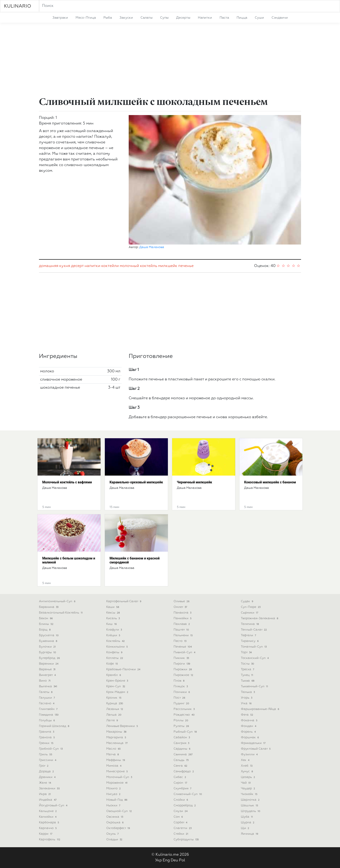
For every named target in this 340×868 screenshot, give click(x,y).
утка (247, 703)
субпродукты (187, 840)
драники (48, 777)
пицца (242, 18)
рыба (108, 18)
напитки (205, 18)
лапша (114, 715)
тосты (248, 664)
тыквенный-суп (255, 686)
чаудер (248, 789)
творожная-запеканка (260, 618)
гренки (47, 743)
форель (249, 732)
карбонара (49, 823)
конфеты (115, 652)
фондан (249, 726)
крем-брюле (118, 681)
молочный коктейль (138, 266)
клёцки (114, 635)
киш (112, 624)
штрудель (251, 811)
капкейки (48, 817)
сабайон (182, 737)
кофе (113, 664)
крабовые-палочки (124, 669)
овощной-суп (119, 811)
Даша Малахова (152, 247)
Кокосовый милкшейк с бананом (270, 482)
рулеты (182, 726)
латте (113, 720)
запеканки (50, 789)
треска (248, 669)
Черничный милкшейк (194, 482)
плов (179, 681)
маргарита (117, 737)
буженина (49, 641)
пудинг (182, 703)
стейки (181, 834)
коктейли (110, 266)
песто (180, 641)
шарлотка (251, 800)
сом (179, 817)
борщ (45, 630)
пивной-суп (185, 652)
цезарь (248, 777)
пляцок (181, 686)
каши (113, 607)
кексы (113, 613)
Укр (158, 860)
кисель (113, 618)
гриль (46, 754)
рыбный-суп (186, 732)
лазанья (115, 709)
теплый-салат (254, 630)
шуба (247, 817)
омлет (181, 607)
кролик (114, 698)
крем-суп (116, 686)
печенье (186, 266)
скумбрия (183, 789)
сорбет (181, 823)
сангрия (182, 743)
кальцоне (48, 811)
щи (245, 828)
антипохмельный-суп (58, 601)
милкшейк (168, 266)
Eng (166, 860)
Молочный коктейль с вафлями (67, 482)
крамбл (114, 675)
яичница (250, 834)
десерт (77, 266)
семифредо (184, 771)
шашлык (250, 806)
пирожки (183, 669)
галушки (47, 698)
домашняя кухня (55, 266)
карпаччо (48, 828)
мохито (114, 789)
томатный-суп (254, 647)
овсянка (115, 817)
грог (44, 766)
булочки (48, 647)
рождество (185, 715)
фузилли (250, 754)
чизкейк (250, 794)
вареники (49, 664)
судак (247, 601)
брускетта (49, 635)
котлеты (115, 658)
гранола (47, 737)
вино (45, 681)
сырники (250, 613)
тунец (247, 675)
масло (114, 749)
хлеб (247, 766)
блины (47, 624)
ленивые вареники (123, 726)
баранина (49, 607)
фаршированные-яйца (260, 709)
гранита (47, 732)
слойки (181, 800)
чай (246, 783)
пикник (182, 658)
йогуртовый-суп (54, 806)
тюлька (248, 692)
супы (164, 18)
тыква (248, 681)
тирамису (250, 641)
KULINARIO (18, 6)
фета (247, 715)
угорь (247, 698)
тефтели (249, 635)
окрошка (115, 823)
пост (180, 698)
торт (247, 652)
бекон (46, 618)
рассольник (185, 709)
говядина (49, 715)
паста (224, 18)
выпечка (49, 686)
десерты (183, 18)
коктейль (116, 641)
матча (113, 754)
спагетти (183, 828)
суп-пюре (251, 607)
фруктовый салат (256, 749)
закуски (126, 18)
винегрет (48, 675)
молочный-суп (120, 777)
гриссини (48, 760)
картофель (50, 840)
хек (246, 760)
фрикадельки (254, 743)
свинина (183, 754)
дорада (47, 771)
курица (115, 703)
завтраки (60, 18)
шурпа (248, 823)
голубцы (47, 720)
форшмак (250, 737)
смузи (181, 811)
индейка (48, 800)
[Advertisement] (170, 60)
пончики (182, 692)
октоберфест (119, 828)
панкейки (183, 618)
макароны (117, 732)
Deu (174, 860)
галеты (46, 692)
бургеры (48, 652)
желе (45, 783)
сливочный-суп (188, 794)
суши (259, 18)
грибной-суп (51, 749)
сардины (182, 749)
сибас (180, 777)
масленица (117, 743)
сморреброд (185, 806)
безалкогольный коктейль (61, 613)
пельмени (184, 635)
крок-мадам (118, 692)
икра (45, 794)
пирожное (184, 675)
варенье (48, 669)
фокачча (250, 720)
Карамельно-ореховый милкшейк (136, 482)
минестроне (117, 771)
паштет (182, 630)
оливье (182, 601)
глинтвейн (49, 709)
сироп (181, 783)
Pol (182, 860)
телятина (250, 624)
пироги (182, 664)
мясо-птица (86, 18)
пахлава (182, 624)
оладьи (115, 840)
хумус (247, 771)
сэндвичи (280, 18)
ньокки (114, 806)
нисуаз (114, 794)
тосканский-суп (255, 658)
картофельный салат (124, 601)
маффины (116, 760)
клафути (115, 630)
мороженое (117, 783)
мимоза (114, 766)
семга (181, 766)
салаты (147, 18)
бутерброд (50, 658)
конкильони (117, 647)
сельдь (181, 760)
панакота (183, 613)
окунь (113, 834)
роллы (181, 720)
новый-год (117, 800)
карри (46, 834)
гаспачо (47, 703)
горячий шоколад (55, 726)
